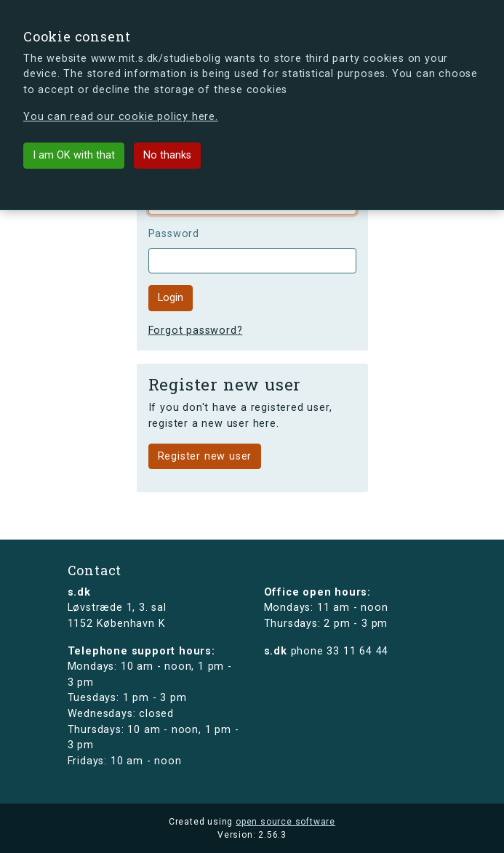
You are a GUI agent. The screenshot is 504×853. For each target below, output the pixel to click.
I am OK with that (74, 155)
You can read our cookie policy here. (121, 117)
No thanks (167, 155)
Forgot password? (196, 331)
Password (174, 234)
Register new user (205, 456)
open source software (285, 822)
